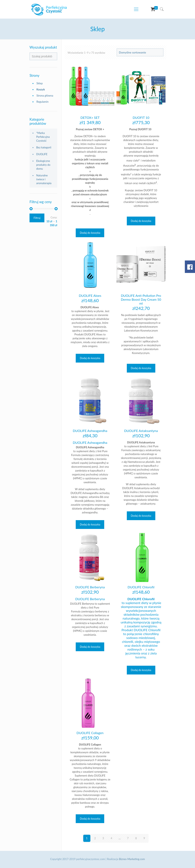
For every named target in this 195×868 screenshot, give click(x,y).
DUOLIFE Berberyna (90, 587)
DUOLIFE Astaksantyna (141, 431)
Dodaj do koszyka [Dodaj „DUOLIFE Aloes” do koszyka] (90, 358)
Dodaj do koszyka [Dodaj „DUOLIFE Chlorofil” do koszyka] (141, 670)
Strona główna (45, 96)
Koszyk (41, 89)
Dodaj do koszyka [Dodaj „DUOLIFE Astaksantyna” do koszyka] (141, 516)
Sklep (40, 83)
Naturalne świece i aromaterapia (44, 179)
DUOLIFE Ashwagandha (90, 431)
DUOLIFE (42, 154)
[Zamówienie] (140, 52)
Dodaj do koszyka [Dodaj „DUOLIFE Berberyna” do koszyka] (90, 647)
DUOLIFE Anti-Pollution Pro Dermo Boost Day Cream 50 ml (141, 299)
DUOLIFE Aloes (90, 295)
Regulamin (42, 102)
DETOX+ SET (90, 117)
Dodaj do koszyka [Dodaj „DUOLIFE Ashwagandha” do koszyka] (90, 524)
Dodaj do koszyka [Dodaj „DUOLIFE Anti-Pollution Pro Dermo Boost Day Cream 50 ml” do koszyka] (141, 368)
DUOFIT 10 (141, 117)
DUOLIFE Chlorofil (141, 587)
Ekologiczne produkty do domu (43, 165)
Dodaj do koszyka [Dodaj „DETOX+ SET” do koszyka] (90, 233)
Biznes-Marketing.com (132, 859)
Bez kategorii (44, 147)
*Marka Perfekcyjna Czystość (43, 137)
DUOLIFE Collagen (90, 733)
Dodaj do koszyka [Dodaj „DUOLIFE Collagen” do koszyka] (90, 819)
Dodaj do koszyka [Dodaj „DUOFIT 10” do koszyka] (141, 221)
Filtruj (37, 218)
